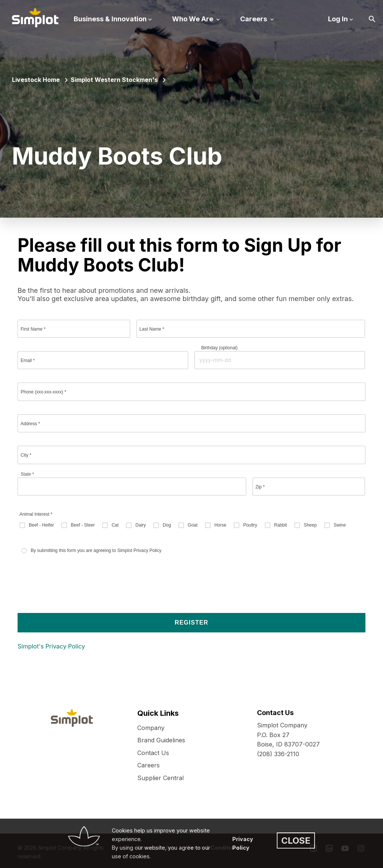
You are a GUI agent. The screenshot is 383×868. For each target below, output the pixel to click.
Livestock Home (36, 80)
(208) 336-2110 (278, 754)
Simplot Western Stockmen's (114, 80)
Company (151, 728)
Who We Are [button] (193, 19)
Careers (148, 765)
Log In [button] (338, 19)
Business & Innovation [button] (110, 19)
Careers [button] (254, 19)
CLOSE (296, 841)
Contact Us (153, 753)
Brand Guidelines (161, 740)
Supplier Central (160, 778)
